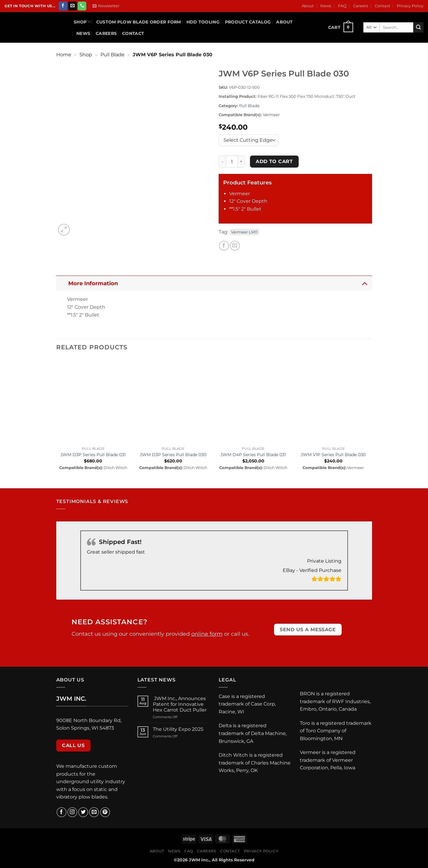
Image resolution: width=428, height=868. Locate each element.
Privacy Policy (410, 6)
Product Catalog (248, 22)
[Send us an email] (72, 6)
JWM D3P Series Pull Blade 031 (93, 455)
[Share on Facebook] (224, 246)
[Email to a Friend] (235, 246)
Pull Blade (112, 55)
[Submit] (418, 27)
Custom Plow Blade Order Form (139, 22)
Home (64, 55)
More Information (219, 283)
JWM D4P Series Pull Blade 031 (253, 455)
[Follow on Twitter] (83, 812)
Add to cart (274, 161)
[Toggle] (364, 283)
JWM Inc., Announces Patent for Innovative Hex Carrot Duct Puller (180, 704)
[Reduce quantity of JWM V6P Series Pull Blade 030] (222, 162)
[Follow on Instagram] (72, 812)
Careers (360, 6)
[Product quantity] (232, 162)
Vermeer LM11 (244, 232)
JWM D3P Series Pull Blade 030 (173, 455)
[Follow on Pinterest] (105, 812)
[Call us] (82, 6)
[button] (106, 6)
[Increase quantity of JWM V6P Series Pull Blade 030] (242, 162)
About (308, 6)
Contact (382, 6)
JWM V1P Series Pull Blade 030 (333, 455)
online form (207, 634)
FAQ (342, 6)
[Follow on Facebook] (63, 6)
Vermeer (271, 115)
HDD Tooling (203, 22)
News (326, 6)
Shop (82, 22)
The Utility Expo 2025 (178, 729)
